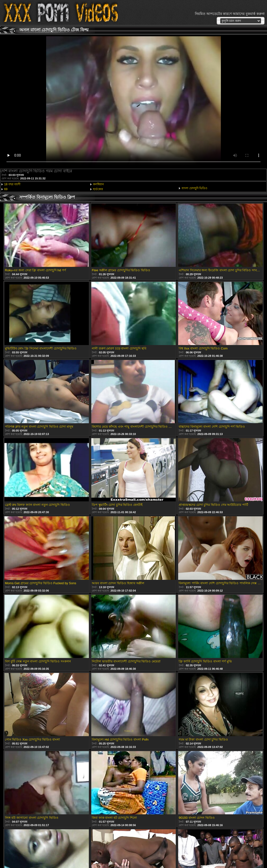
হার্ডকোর (98, 189)
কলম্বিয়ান (98, 184)
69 (6, 189)
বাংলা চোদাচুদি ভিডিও (194, 188)
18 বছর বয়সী (12, 184)
